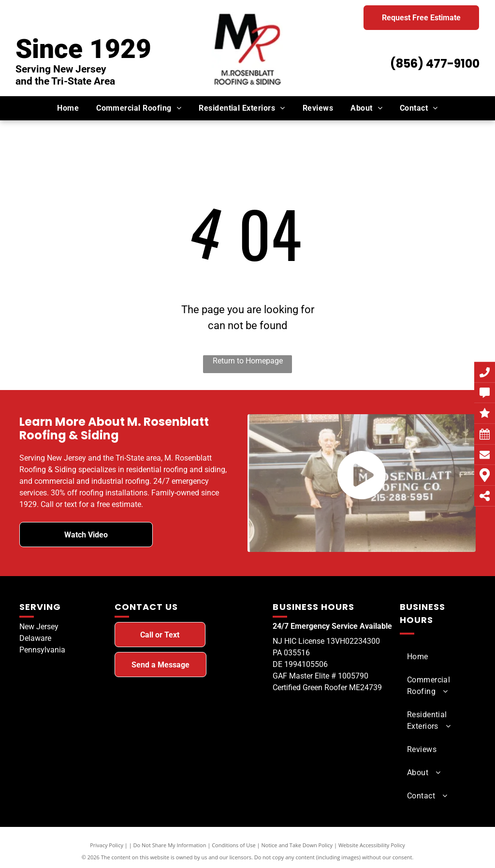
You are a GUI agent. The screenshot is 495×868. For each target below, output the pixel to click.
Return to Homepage (248, 361)
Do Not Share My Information (170, 845)
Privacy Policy (107, 845)
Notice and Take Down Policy (297, 845)
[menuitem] (68, 108)
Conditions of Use (234, 845)
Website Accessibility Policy (372, 845)
